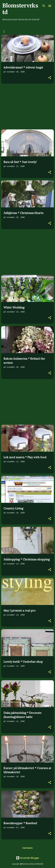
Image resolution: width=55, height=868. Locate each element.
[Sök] (44, 6)
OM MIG (28, 32)
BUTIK (16, 32)
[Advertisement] (27, 107)
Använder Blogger (28, 858)
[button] (50, 78)
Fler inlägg (28, 848)
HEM (4, 32)
